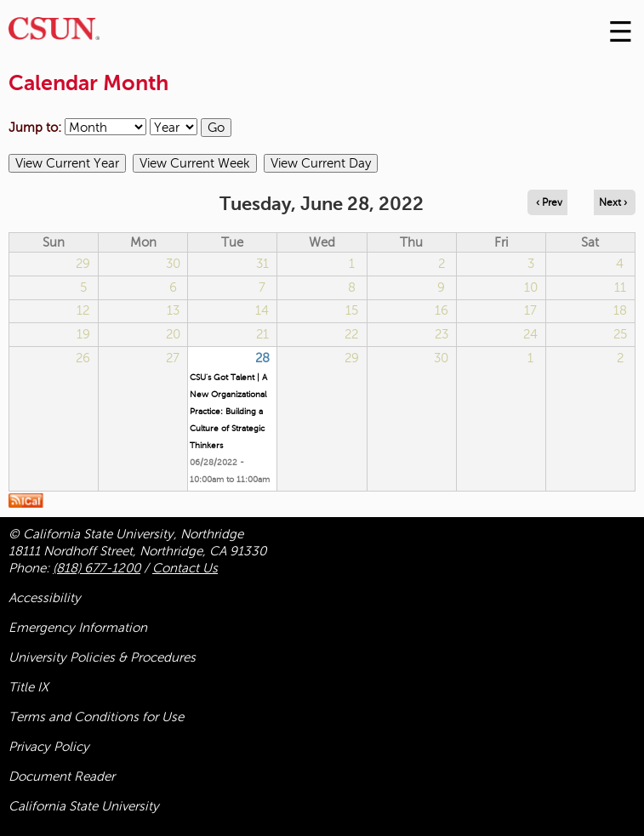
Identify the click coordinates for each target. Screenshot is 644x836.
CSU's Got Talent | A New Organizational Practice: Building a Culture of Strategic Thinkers (228, 411)
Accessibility (45, 598)
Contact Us (185, 568)
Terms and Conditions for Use (96, 717)
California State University (84, 806)
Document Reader (62, 776)
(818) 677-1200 (97, 568)
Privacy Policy (49, 747)
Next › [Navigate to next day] (613, 202)
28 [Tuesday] (262, 358)
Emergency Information (78, 628)
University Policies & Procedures (102, 657)
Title (28, 687)
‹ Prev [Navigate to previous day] (549, 202)
